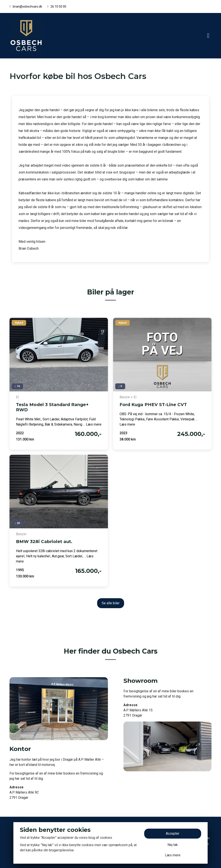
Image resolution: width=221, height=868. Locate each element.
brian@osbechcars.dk (27, 6)
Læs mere (173, 855)
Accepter (173, 833)
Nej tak (173, 845)
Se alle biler (111, 603)
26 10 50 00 (58, 6)
